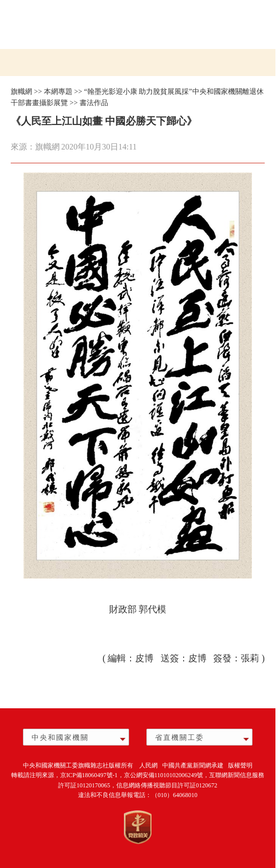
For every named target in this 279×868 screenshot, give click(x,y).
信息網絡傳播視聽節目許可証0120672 (167, 785)
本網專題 (58, 92)
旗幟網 (21, 92)
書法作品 (94, 103)
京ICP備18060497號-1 (89, 775)
